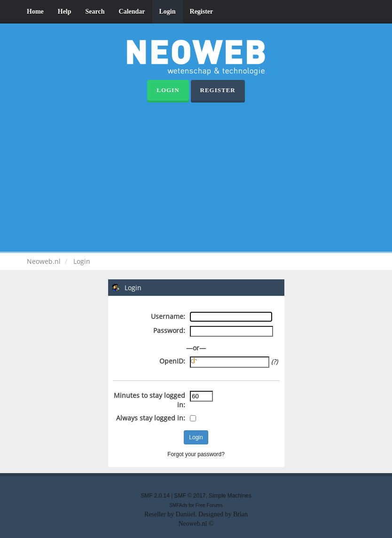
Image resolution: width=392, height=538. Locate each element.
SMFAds (178, 505)
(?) (274, 361)
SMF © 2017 (190, 496)
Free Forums (209, 505)
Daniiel (185, 514)
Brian (240, 514)
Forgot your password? (196, 454)
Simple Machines (230, 496)
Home (35, 12)
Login (168, 12)
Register (202, 12)
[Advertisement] (196, 173)
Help (65, 12)
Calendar (132, 12)
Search (95, 12)
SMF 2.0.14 (155, 496)
